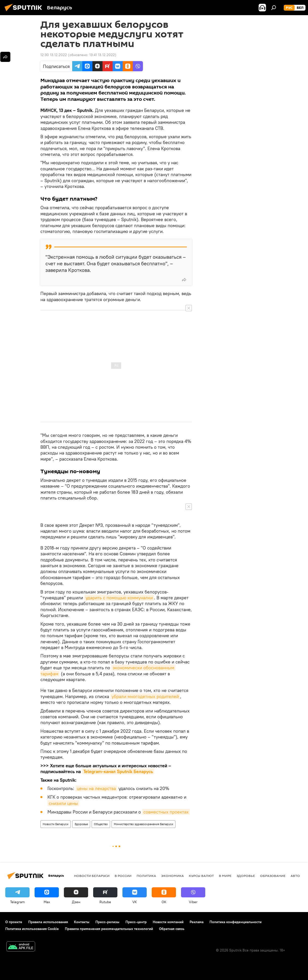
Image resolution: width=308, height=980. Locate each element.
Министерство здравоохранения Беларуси (144, 824)
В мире (225, 876)
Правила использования (48, 922)
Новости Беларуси (56, 824)
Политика (146, 876)
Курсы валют (201, 876)
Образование (273, 876)
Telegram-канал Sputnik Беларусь (118, 771)
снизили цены (63, 803)
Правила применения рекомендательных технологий (109, 929)
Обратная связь (172, 929)
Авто (295, 876)
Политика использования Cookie (32, 929)
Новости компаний (168, 922)
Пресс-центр (136, 922)
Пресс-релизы (107, 922)
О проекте (14, 922)
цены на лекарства (96, 788)
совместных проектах (166, 812)
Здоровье (81, 824)
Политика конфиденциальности (236, 922)
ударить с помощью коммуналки (119, 598)
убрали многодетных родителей (145, 696)
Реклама (197, 922)
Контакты (82, 922)
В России (123, 876)
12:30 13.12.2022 (54, 55)
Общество (101, 824)
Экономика (172, 876)
